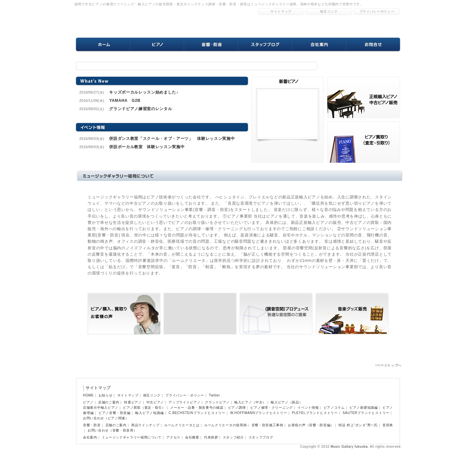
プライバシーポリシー (377, 11)
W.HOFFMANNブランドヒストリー (258, 413)
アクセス (173, 437)
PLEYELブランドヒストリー (315, 413)
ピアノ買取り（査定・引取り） (200, 314)
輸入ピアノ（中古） (250, 402)
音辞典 (388, 425)
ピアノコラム (334, 408)
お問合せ (373, 45)
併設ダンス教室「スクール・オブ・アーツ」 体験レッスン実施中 (172, 139)
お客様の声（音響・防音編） (311, 425)
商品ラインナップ (145, 425)
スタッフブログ (265, 45)
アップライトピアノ (184, 402)
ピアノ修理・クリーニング (271, 408)
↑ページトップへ (388, 365)
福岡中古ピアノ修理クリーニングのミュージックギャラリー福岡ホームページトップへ (136, 21)
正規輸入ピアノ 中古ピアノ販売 (124, 314)
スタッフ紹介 (233, 437)
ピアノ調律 (237, 408)
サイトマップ (281, 11)
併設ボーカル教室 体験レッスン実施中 (147, 147)
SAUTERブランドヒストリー (366, 413)
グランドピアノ (217, 402)
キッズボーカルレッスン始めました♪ (144, 92)
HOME (88, 395)
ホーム (103, 45)
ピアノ (157, 45)
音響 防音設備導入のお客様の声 (364, 142)
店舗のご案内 (109, 402)
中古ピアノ (155, 402)
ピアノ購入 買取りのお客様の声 (364, 97)
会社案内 (319, 45)
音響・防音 (211, 45)
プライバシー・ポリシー (185, 395)
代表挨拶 (211, 437)
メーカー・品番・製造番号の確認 (197, 408)
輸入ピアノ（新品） (287, 402)
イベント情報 (308, 408)
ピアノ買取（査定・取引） (144, 408)
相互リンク (329, 11)
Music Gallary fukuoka (349, 447)
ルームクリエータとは (182, 425)
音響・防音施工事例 (267, 425)
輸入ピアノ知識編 (149, 413)
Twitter (215, 395)
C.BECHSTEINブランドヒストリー (197, 413)
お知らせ (106, 395)
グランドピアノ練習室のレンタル (140, 109)
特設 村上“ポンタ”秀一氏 (358, 425)
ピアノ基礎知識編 (364, 408)
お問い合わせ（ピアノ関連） (106, 418)
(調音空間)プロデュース (276, 314)
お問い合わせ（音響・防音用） (112, 430)
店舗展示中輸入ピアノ (101, 408)
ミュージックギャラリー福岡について (132, 437)
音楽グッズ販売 (352, 314)
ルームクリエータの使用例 (225, 425)
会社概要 (192, 437)
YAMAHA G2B (125, 101)
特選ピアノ (133, 402)
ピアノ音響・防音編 (115, 413)
